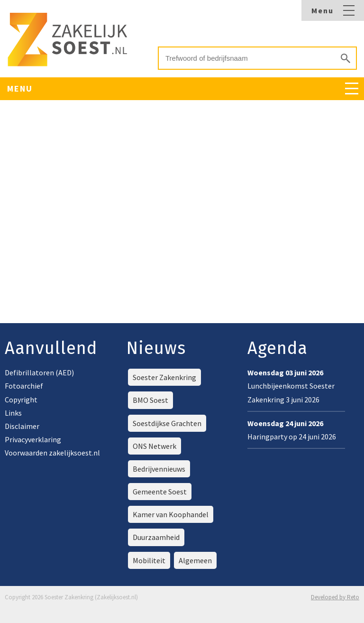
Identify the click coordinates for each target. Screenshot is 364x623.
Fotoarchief (24, 386)
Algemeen (195, 560)
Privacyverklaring (33, 439)
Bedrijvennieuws (159, 469)
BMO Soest (150, 400)
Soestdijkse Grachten (167, 423)
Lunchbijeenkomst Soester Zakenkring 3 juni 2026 (291, 386)
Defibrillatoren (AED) (39, 372)
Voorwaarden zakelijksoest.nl (52, 453)
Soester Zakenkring (164, 377)
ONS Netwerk (155, 446)
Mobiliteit (149, 560)
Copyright (21, 400)
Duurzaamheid (156, 537)
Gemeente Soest (160, 492)
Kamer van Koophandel (171, 514)
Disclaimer (22, 426)
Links (13, 413)
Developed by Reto (335, 597)
